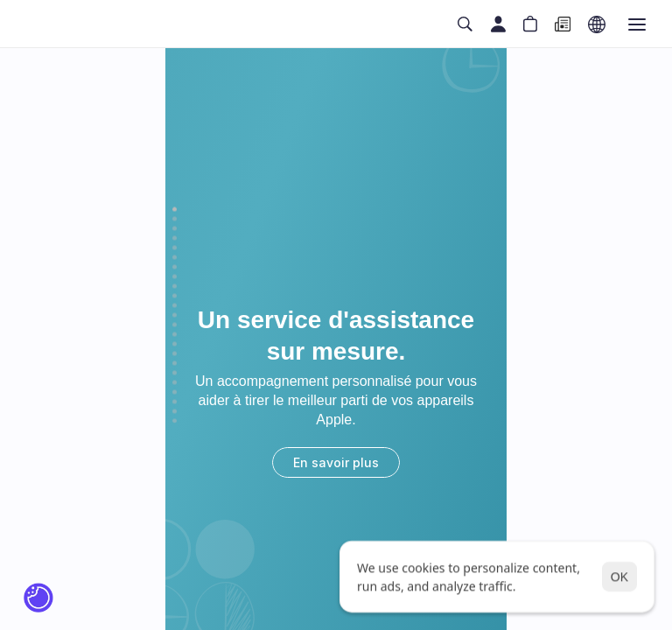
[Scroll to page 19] (175, 383)
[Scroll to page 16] (175, 354)
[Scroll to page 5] (175, 248)
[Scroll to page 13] (175, 325)
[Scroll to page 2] (175, 219)
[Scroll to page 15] (175, 344)
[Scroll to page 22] (175, 412)
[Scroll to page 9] (175, 287)
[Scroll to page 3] (175, 229)
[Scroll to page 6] (175, 258)
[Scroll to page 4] (175, 238)
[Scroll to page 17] (175, 364)
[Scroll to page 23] (175, 420)
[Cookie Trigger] (38, 598)
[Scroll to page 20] (175, 392)
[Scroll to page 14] (175, 335)
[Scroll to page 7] (175, 267)
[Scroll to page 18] (175, 373)
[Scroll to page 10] (175, 296)
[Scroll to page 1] (175, 211)
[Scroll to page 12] (175, 315)
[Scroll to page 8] (175, 277)
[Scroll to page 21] (175, 402)
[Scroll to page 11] (175, 306)
